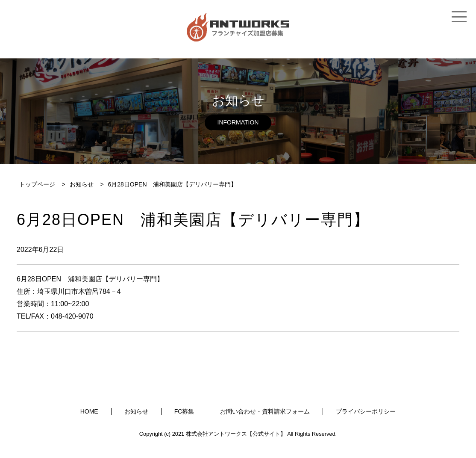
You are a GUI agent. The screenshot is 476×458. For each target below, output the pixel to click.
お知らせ (136, 411)
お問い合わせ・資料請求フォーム (265, 411)
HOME (89, 411)
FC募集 (184, 411)
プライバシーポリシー (366, 411)
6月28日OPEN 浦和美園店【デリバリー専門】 (90, 279)
